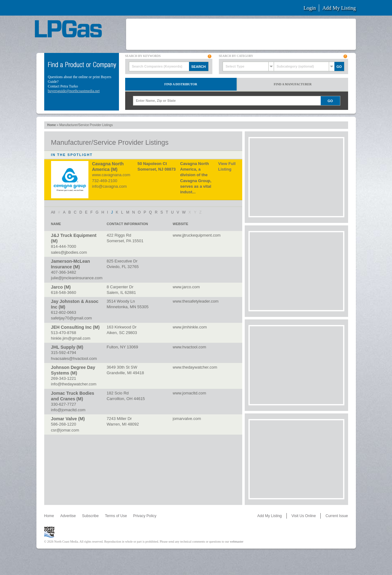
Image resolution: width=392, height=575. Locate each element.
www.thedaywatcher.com (195, 367)
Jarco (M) (61, 287)
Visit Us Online (304, 516)
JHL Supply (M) (67, 347)
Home (52, 125)
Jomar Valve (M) (68, 419)
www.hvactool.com (190, 347)
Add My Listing (339, 8)
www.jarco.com (186, 287)
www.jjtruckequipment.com (197, 235)
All (53, 212)
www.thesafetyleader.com (196, 301)
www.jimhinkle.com (190, 327)
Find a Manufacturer (293, 84)
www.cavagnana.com (111, 175)
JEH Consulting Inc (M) (75, 327)
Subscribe (90, 516)
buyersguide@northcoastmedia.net (74, 91)
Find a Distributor (181, 84)
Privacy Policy (145, 516)
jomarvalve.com (187, 419)
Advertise (68, 516)
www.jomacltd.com (190, 393)
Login (310, 8)
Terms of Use (116, 516)
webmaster (236, 542)
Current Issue (337, 516)
